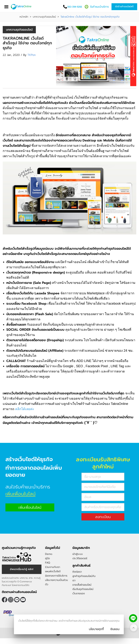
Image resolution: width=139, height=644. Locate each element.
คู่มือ (47, 558)
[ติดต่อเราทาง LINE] (133, 618)
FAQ (48, 563)
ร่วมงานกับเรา (53, 567)
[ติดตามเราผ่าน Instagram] (11, 600)
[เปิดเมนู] (6, 7)
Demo (49, 554)
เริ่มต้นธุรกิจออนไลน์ (83, 589)
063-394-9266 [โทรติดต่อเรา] (75, 7)
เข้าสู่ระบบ (78, 554)
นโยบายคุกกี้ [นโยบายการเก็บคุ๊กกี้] (96, 629)
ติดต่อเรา (77, 572)
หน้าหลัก (24, 17)
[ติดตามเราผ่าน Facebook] (5, 600)
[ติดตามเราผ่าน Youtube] (23, 600)
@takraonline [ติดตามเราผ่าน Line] (17, 600)
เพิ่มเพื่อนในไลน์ (30, 507)
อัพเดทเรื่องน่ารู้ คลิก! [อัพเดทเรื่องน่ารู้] (22, 569)
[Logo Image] (23, 7)
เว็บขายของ (79, 593)
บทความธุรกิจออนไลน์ (44, 17)
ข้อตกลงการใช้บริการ (56, 576)
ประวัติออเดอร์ (80, 558)
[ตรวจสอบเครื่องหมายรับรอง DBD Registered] (11, 613)
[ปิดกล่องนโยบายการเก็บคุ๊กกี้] (115, 629)
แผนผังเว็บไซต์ (53, 571)
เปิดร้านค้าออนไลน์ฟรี (124, 7)
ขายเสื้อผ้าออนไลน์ (82, 585)
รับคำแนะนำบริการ (99, 7)
